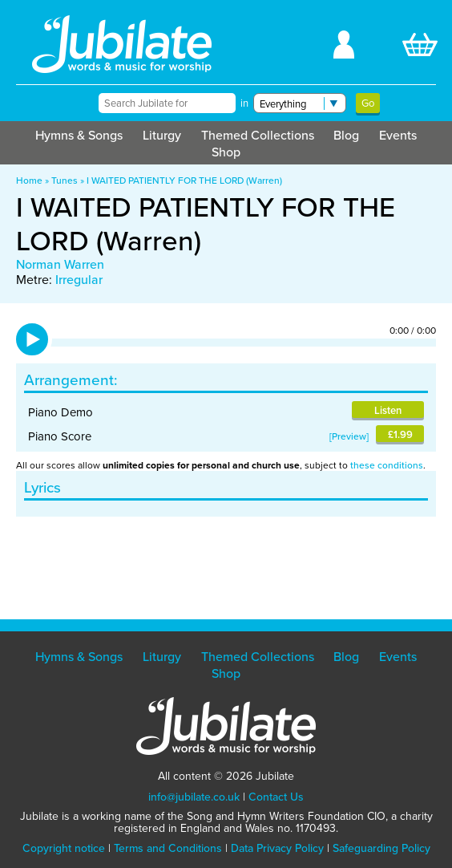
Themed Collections (258, 135)
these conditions (387, 465)
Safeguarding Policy (381, 848)
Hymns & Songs (79, 135)
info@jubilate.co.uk (194, 797)
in (244, 103)
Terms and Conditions (168, 848)
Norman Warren (60, 264)
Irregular (79, 279)
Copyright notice (64, 848)
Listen (388, 410)
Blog (346, 135)
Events (398, 135)
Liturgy (162, 135)
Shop (226, 152)
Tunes (65, 180)
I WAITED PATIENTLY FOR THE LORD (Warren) (184, 180)
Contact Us (276, 797)
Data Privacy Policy (277, 848)
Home (29, 180)
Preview (349, 436)
